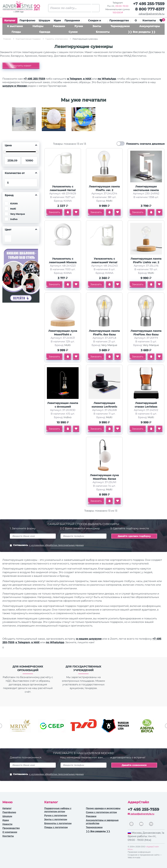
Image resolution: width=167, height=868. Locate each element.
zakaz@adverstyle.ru (152, 14)
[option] (24, 122)
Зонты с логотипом (56, 819)
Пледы (16, 32)
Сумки (73, 32)
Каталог (10, 21)
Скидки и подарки (95, 21)
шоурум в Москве (15, 86)
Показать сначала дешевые (145, 144)
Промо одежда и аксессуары (103, 808)
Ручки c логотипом (56, 815)
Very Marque (109, 345)
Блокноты (103, 32)
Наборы (38, 26)
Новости (7, 824)
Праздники (72, 20)
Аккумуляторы (150, 26)
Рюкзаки (59, 26)
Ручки (79, 26)
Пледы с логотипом (56, 827)
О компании (10, 832)
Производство (119, 20)
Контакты (149, 20)
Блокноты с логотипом (58, 823)
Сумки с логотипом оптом (101, 812)
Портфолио (27, 20)
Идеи (57, 20)
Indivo (67, 417)
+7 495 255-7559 (149, 4)
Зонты (97, 26)
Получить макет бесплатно (21, 66)
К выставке (15, 26)
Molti (109, 201)
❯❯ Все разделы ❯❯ (142, 32)
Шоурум (44, 20)
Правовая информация (139, 852)
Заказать (54, 212)
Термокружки (120, 26)
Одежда (45, 32)
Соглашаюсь (47, 545)
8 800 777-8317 (150, 9)
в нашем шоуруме (89, 639)
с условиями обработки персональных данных (56, 545)
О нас (136, 21)
